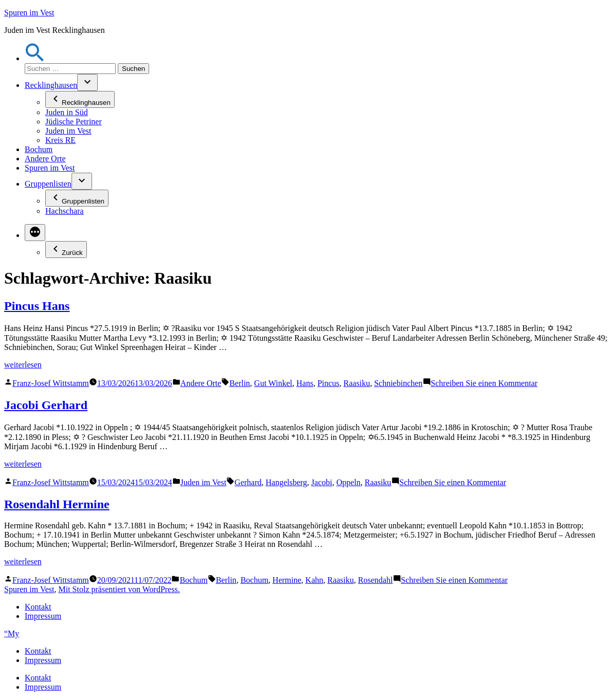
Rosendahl (375, 580)
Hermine (287, 580)
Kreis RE (60, 140)
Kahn (314, 580)
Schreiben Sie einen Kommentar (484, 383)
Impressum (43, 616)
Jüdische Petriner (74, 122)
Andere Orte (45, 159)
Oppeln (348, 482)
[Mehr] (35, 233)
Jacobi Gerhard (46, 405)
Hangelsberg (287, 482)
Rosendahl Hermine (57, 504)
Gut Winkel (273, 383)
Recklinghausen (51, 85)
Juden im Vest (68, 131)
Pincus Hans (37, 306)
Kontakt (38, 607)
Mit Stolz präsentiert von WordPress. (119, 589)
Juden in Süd (67, 112)
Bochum (39, 149)
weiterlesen (23, 365)
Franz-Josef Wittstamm (51, 383)
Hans (305, 383)
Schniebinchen (398, 383)
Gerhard (248, 482)
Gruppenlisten (48, 184)
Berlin (240, 383)
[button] (35, 58)
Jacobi (322, 482)
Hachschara (65, 211)
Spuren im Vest (29, 13)
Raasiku (357, 383)
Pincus (328, 383)
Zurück (66, 250)
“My (12, 633)
